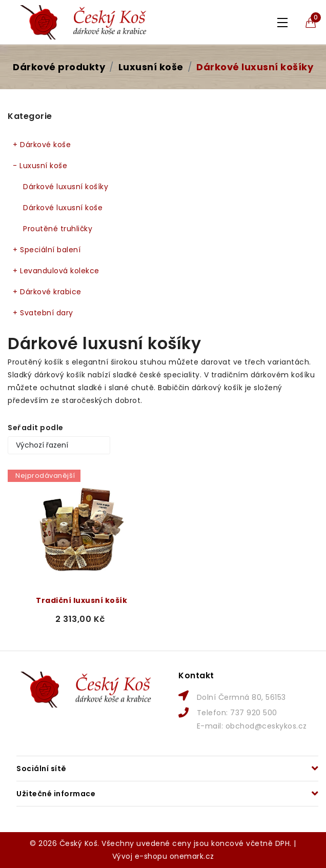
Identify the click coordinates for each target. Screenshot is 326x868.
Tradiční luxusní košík (81, 600)
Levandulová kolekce (56, 271)
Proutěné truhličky (58, 229)
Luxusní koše (151, 67)
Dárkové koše (42, 145)
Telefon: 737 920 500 (237, 713)
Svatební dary (43, 313)
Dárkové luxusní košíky (255, 67)
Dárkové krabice (47, 292)
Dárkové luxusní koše (63, 208)
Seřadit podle (36, 428)
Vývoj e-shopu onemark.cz (163, 856)
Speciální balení (47, 250)
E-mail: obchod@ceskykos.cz (252, 726)
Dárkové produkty (59, 67)
